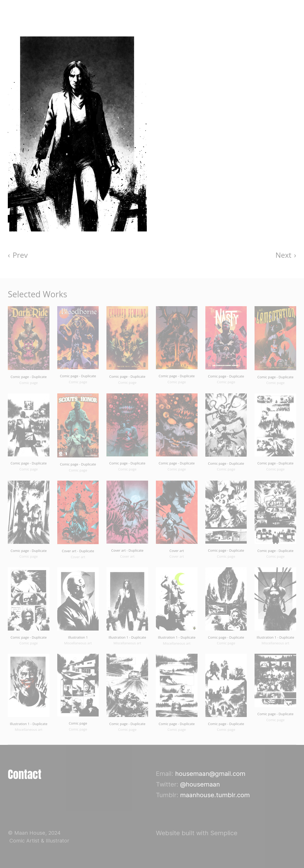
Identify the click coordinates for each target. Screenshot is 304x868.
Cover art (177, 551)
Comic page (78, 723)
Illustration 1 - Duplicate (127, 637)
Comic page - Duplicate (28, 377)
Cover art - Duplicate (78, 551)
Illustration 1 (78, 637)
